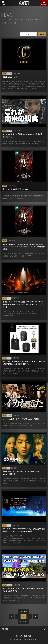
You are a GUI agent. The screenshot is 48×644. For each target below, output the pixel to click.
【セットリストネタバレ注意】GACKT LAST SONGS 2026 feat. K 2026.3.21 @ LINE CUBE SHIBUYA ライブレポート (23, 304)
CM (15, 23)
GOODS (43, 20)
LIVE (22, 20)
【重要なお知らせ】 (10, 77)
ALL (3, 20)
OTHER (31, 20)
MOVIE (37, 20)
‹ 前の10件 (24, 611)
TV (7, 20)
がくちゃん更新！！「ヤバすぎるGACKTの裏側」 (21, 419)
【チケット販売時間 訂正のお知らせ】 (17, 189)
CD (26, 20)
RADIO (11, 20)
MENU (24, 629)
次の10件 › (24, 621)
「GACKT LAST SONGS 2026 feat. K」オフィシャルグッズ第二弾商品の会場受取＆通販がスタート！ (24, 363)
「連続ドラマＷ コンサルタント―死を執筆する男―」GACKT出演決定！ (23, 473)
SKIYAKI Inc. (34, 639)
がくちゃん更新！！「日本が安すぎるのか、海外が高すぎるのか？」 (23, 136)
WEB (17, 20)
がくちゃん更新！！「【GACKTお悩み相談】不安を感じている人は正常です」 (24, 590)
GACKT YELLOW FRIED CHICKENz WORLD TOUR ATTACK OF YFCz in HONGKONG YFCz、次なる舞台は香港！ (24, 247)
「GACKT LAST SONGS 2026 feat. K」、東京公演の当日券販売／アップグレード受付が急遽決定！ (24, 530)
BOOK (10, 23)
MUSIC (4, 23)
